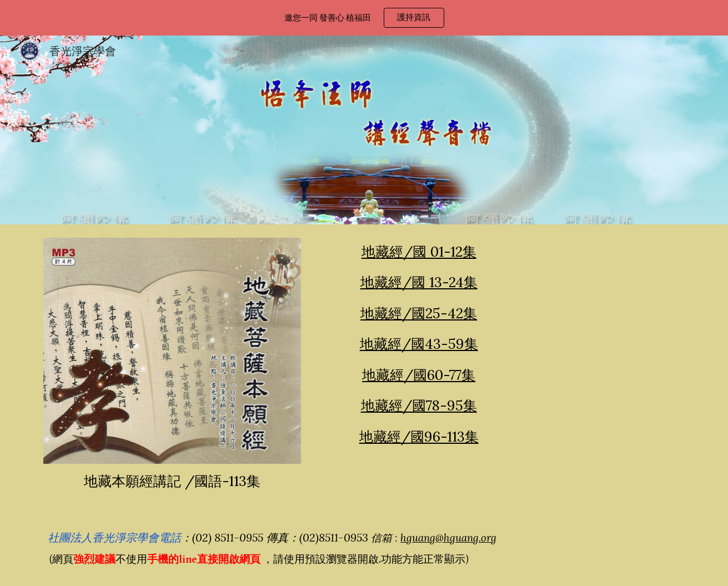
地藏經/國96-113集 (419, 437)
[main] (172, 481)
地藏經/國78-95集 (419, 405)
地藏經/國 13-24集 (419, 282)
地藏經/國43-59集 (419, 344)
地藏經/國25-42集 (419, 313)
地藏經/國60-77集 (419, 375)
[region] (364, 18)
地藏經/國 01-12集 (419, 252)
